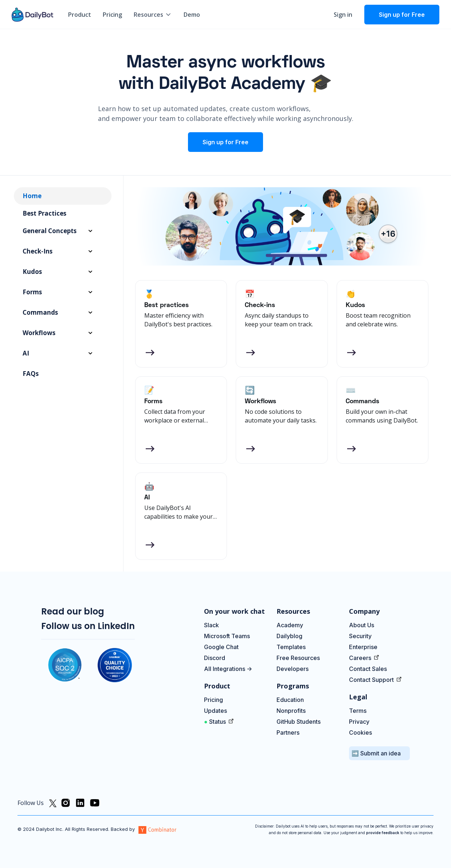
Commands (40, 312)
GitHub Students (299, 722)
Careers (361, 658)
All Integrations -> (228, 669)
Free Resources (298, 658)
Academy (290, 625)
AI (26, 353)
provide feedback (383, 833)
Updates (216, 711)
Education (290, 700)
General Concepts (50, 231)
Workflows (39, 333)
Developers (293, 669)
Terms (358, 711)
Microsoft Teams (227, 636)
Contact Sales (368, 669)
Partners (288, 733)
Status (216, 722)
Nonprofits (291, 711)
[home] (33, 15)
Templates (291, 647)
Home (32, 196)
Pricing (112, 15)
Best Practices (44, 213)
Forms (32, 292)
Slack (211, 625)
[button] (153, 15)
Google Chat (221, 647)
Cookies (360, 733)
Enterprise (363, 647)
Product (80, 15)
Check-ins (38, 251)
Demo (192, 15)
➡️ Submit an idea (376, 753)
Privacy (359, 722)
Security (360, 636)
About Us (362, 625)
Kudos (32, 272)
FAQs (31, 374)
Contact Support (372, 680)
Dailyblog (289, 636)
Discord (215, 658)
